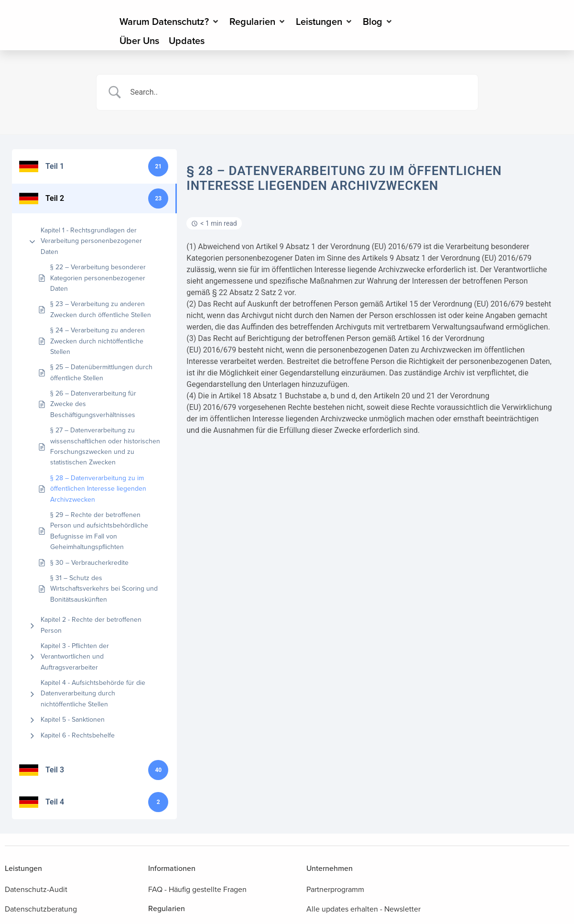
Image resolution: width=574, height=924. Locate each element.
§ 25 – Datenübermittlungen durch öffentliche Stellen (101, 372)
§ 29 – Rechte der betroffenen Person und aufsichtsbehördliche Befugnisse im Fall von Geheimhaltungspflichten (99, 531)
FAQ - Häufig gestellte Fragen (197, 889)
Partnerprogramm (335, 889)
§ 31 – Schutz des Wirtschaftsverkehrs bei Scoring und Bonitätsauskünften (104, 589)
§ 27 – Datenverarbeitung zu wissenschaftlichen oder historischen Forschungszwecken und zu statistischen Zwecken (105, 446)
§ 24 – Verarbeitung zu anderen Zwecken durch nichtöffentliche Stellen (97, 341)
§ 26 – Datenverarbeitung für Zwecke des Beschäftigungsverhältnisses (93, 404)
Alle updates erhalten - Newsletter (363, 909)
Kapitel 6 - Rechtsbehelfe (78, 735)
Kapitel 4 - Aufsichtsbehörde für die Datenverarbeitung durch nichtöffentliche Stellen (93, 693)
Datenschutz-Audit (36, 889)
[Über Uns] (139, 41)
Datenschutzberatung (41, 909)
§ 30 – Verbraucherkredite (89, 563)
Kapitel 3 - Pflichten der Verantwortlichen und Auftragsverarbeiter (75, 657)
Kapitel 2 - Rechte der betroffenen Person (91, 625)
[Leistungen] (325, 22)
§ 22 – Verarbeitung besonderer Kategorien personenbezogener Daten (98, 278)
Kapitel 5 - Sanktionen (73, 720)
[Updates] (187, 41)
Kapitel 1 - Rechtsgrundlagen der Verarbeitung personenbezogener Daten (91, 241)
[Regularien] (258, 22)
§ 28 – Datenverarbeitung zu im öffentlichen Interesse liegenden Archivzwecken (98, 489)
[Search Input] (299, 92)
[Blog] (378, 22)
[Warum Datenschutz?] (170, 22)
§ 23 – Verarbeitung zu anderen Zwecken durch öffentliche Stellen (101, 309)
